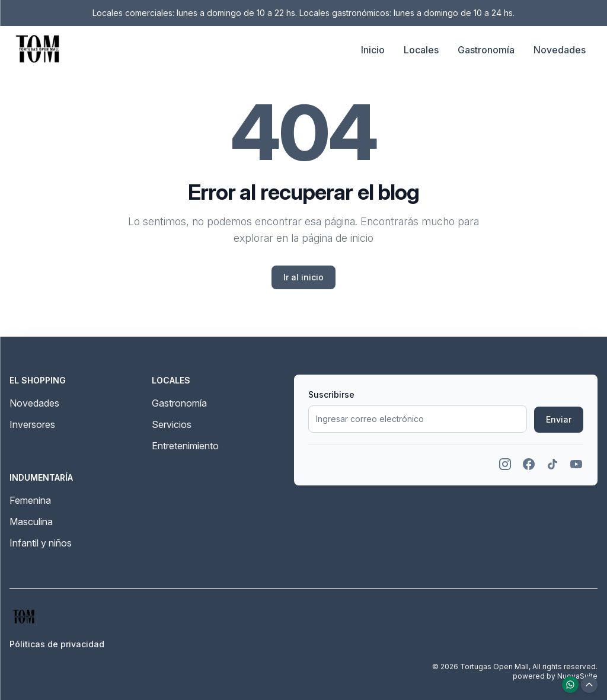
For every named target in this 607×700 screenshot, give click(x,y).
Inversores (32, 424)
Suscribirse (331, 394)
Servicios (172, 424)
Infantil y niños (41, 543)
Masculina (31, 522)
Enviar (559, 419)
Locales (421, 50)
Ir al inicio (303, 277)
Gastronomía (486, 50)
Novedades (560, 50)
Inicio (373, 50)
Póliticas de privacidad (57, 644)
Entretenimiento (185, 446)
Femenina (30, 500)
